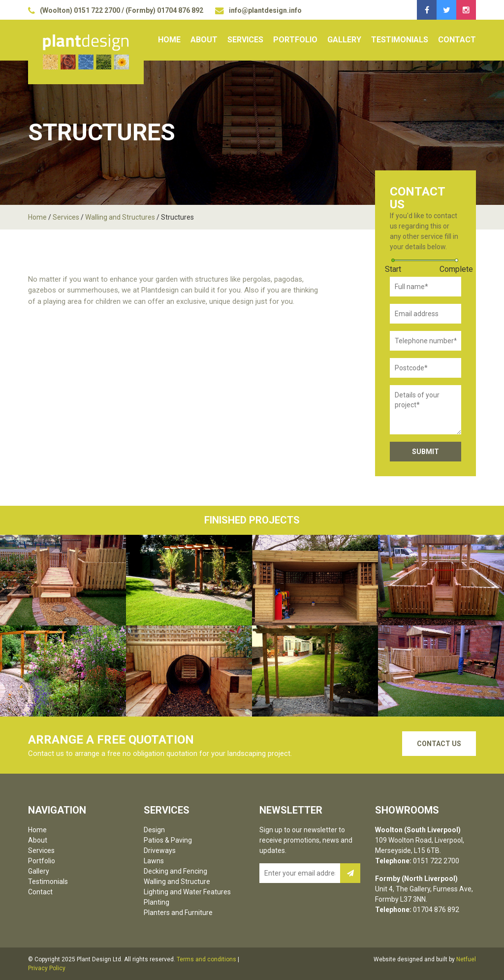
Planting (157, 902)
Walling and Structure (177, 882)
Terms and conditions (206, 959)
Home (169, 40)
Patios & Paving (168, 840)
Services (245, 40)
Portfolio (295, 40)
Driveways (160, 850)
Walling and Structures (120, 217)
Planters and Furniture (178, 913)
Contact (457, 40)
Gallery (344, 40)
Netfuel (466, 959)
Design (154, 830)
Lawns (154, 861)
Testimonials (400, 40)
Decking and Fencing (175, 871)
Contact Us (439, 744)
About (204, 40)
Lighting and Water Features (187, 892)
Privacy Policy (47, 968)
